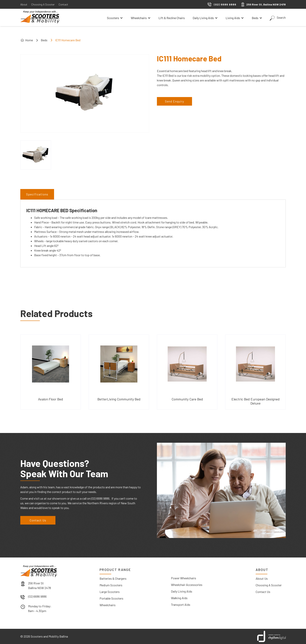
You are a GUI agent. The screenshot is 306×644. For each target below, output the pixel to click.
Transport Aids (181, 605)
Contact (63, 4)
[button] (115, 18)
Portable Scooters (111, 598)
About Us (262, 578)
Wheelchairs (108, 605)
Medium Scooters (111, 585)
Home (29, 40)
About (24, 4)
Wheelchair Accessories (187, 585)
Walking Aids (179, 598)
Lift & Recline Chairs (172, 18)
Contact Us (38, 520)
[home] (40, 17)
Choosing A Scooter (43, 4)
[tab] (37, 194)
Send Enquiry (174, 101)
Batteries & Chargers (113, 578)
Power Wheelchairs (184, 578)
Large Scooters (110, 592)
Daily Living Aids (182, 591)
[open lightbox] (36, 155)
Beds (44, 40)
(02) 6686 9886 (37, 596)
